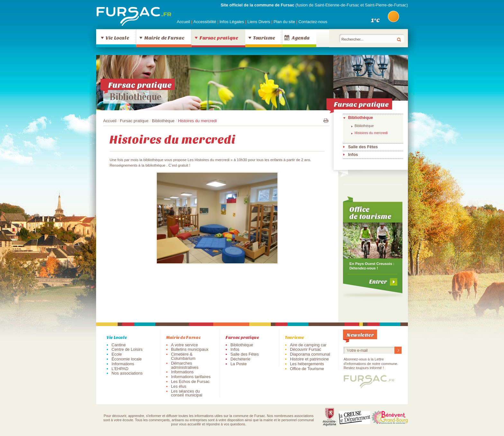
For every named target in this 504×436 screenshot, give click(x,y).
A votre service (184, 345)
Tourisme (264, 38)
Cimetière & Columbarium (183, 356)
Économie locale (127, 359)
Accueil (183, 22)
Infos (353, 154)
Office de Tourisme (307, 369)
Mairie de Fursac (164, 38)
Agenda (301, 38)
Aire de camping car (308, 345)
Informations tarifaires (191, 377)
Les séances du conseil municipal (187, 393)
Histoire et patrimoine (309, 359)
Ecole (117, 354)
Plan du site (284, 22)
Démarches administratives (185, 365)
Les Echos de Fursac (190, 381)
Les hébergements (307, 364)
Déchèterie (240, 359)
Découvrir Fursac (306, 349)
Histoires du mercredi (371, 133)
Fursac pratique (219, 38)
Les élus (179, 386)
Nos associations (127, 373)
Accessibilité (205, 22)
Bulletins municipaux (190, 349)
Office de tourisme (370, 213)
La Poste (239, 364)
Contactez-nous (313, 22)
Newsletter (360, 335)
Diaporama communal (310, 354)
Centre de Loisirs (127, 349)
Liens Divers (259, 22)
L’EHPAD (120, 369)
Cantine (119, 345)
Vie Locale (117, 38)
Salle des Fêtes (363, 147)
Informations (123, 364)
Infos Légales (232, 22)
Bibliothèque (135, 97)
